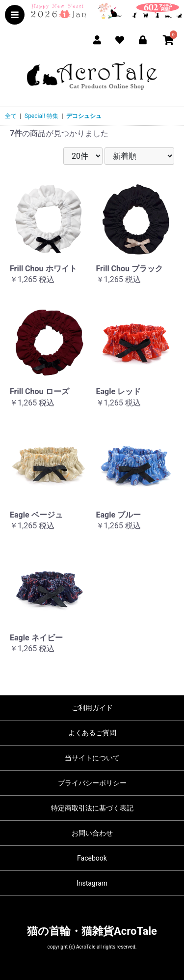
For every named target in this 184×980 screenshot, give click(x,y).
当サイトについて (92, 758)
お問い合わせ (92, 833)
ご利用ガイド (92, 708)
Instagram (92, 883)
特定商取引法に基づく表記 (92, 808)
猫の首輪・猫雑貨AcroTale (92, 931)
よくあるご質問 (92, 733)
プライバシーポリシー (92, 783)
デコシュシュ (84, 116)
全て (11, 116)
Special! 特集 (41, 116)
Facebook (92, 858)
